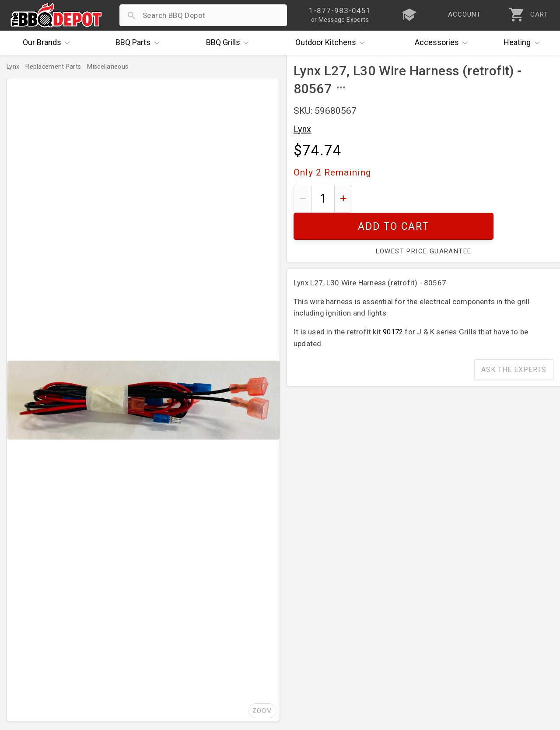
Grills (230, 43)
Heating (524, 43)
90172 (393, 305)
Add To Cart (456, 198)
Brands (49, 43)
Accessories (443, 43)
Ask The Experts (514, 342)
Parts (140, 43)
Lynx (303, 129)
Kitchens (332, 43)
